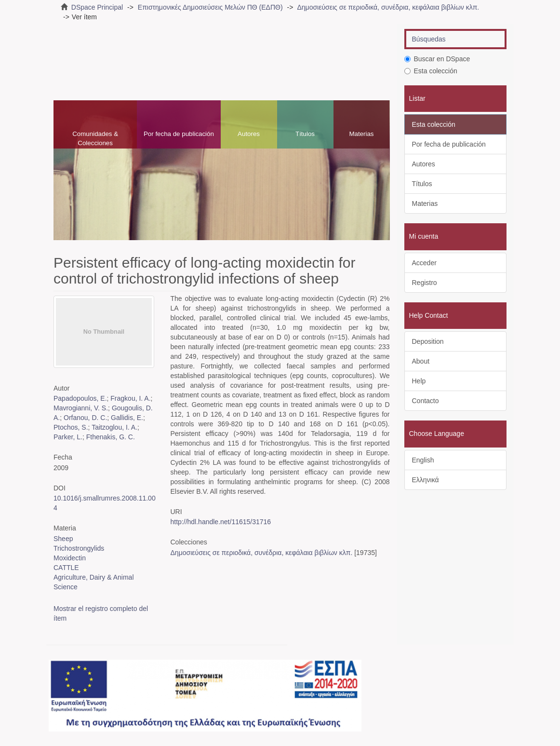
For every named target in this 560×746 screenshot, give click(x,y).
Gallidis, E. (127, 418)
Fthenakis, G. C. (111, 437)
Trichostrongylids (79, 548)
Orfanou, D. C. (85, 418)
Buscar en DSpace (437, 59)
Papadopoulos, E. (80, 398)
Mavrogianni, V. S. (81, 408)
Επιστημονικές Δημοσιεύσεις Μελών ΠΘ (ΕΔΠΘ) (210, 7)
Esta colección (431, 71)
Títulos (305, 134)
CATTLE (66, 568)
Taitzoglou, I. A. (114, 427)
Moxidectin (70, 558)
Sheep (63, 539)
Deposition (428, 341)
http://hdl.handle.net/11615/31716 (221, 522)
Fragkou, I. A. (130, 398)
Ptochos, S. (71, 427)
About (421, 361)
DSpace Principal (97, 7)
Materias (361, 134)
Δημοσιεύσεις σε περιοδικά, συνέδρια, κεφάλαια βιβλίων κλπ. (388, 7)
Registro (425, 283)
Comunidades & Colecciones (95, 138)
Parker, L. (68, 437)
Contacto (426, 401)
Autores (249, 134)
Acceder (424, 263)
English (423, 460)
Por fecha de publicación (179, 134)
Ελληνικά (426, 480)
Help (419, 381)
